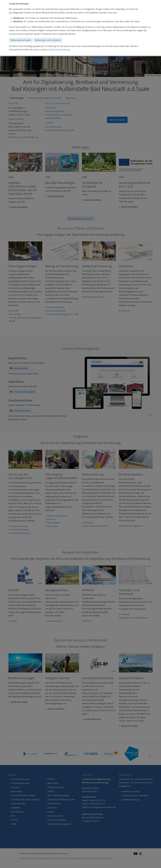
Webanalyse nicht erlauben (48, 40)
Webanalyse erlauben (21, 40)
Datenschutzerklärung (59, 50)
